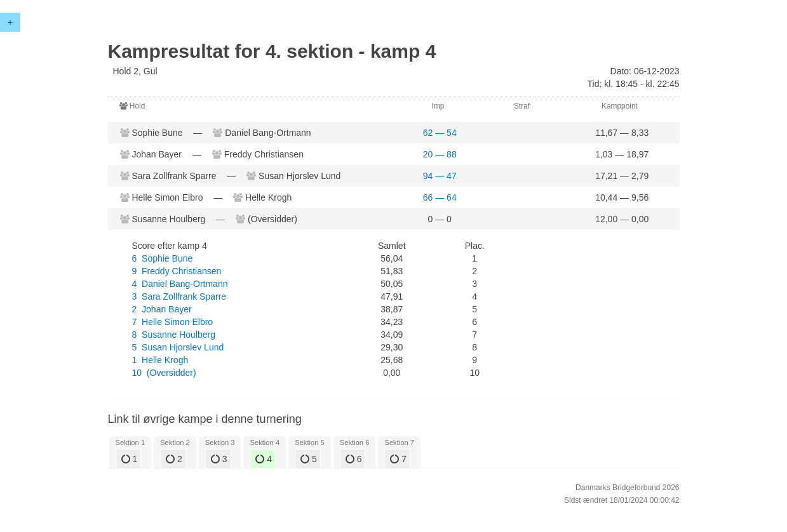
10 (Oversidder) (164, 373)
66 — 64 (440, 197)
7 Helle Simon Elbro (173, 322)
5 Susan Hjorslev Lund (178, 347)
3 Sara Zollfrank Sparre (179, 296)
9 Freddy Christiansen (177, 271)
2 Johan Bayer (162, 309)
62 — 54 (440, 133)
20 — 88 (440, 154)
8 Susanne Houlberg (174, 335)
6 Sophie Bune (163, 258)
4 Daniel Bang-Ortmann (180, 284)
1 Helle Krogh (160, 360)
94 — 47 (440, 176)
